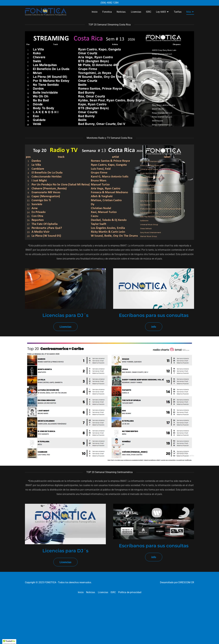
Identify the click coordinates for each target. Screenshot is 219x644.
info (154, 327)
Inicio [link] (95, 12)
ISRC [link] (149, 12)
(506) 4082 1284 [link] (109, 3)
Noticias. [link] (121, 12)
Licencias (65, 327)
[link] (46, 12)
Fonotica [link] (107, 12)
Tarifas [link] (178, 12)
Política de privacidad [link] (130, 592)
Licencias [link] (136, 12)
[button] (163, 12)
